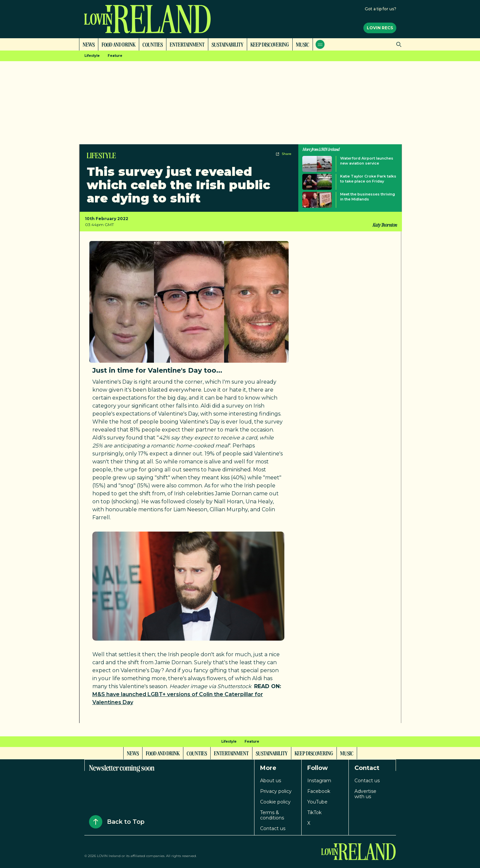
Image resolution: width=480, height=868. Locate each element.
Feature (115, 56)
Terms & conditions (272, 815)
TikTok (314, 812)
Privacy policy (276, 791)
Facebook (319, 791)
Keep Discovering (270, 44)
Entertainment (187, 44)
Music (303, 44)
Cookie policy (275, 802)
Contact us (273, 828)
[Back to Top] (96, 822)
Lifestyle (92, 56)
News (89, 44)
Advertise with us (365, 794)
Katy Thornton (384, 225)
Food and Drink (119, 44)
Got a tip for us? (381, 9)
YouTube (317, 802)
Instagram (319, 781)
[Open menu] (320, 44)
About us (271, 781)
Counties (153, 44)
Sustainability (228, 44)
